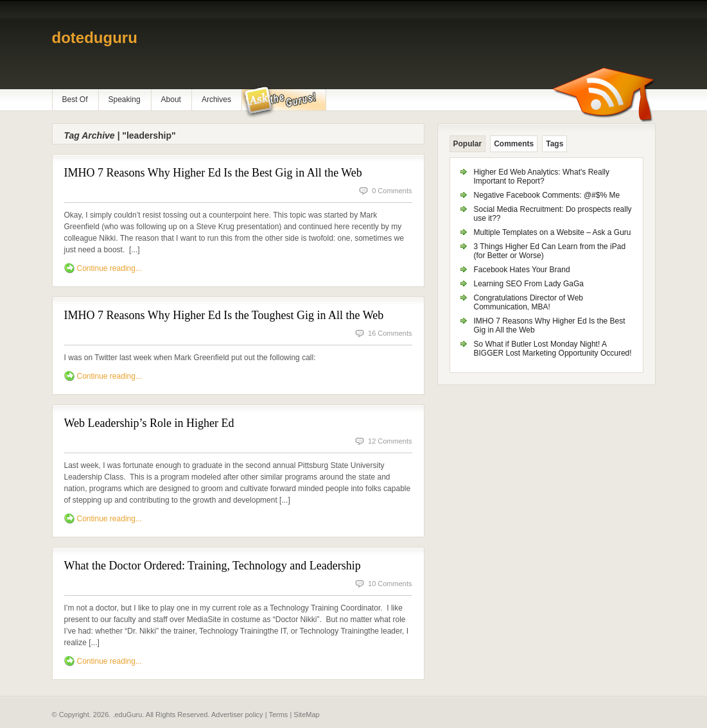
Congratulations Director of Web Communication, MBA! (529, 302)
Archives (216, 100)
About (171, 100)
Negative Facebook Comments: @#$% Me (547, 195)
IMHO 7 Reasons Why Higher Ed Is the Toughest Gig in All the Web (224, 315)
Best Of (75, 100)
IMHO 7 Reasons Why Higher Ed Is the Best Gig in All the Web (213, 173)
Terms (278, 715)
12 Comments (390, 441)
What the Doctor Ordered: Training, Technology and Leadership (213, 566)
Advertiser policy (237, 715)
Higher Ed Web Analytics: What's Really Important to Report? (542, 177)
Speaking (125, 100)
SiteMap (306, 715)
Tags (554, 144)
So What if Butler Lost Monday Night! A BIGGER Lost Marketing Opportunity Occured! (553, 349)
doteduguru (95, 38)
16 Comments (390, 333)
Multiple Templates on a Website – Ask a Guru (553, 232)
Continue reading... (109, 268)
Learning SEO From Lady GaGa (529, 284)
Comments (514, 144)
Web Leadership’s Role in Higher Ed (149, 423)
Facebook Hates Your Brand (522, 270)
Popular (468, 144)
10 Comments (390, 584)
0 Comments (392, 191)
